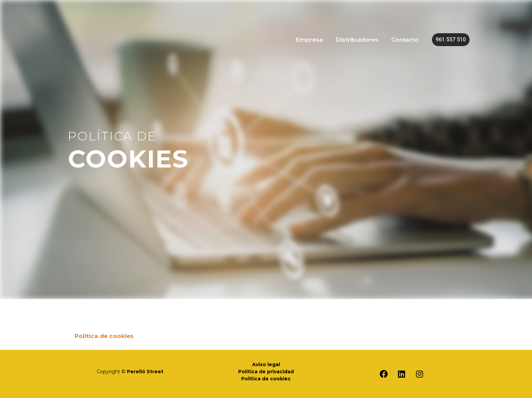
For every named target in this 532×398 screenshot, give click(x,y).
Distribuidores (359, 39)
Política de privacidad (266, 372)
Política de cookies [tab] (104, 336)
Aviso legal (266, 364)
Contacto (406, 39)
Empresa (312, 39)
